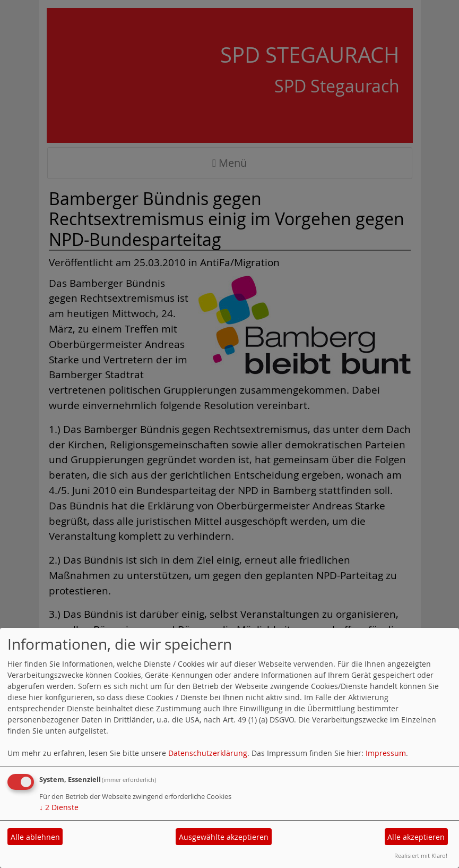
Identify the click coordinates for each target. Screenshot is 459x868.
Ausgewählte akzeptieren (224, 837)
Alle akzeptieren (416, 837)
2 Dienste (59, 807)
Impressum (386, 753)
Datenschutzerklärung (208, 753)
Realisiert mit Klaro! (421, 856)
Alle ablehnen (35, 837)
